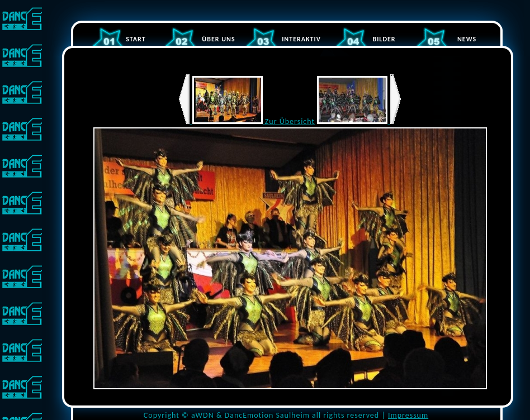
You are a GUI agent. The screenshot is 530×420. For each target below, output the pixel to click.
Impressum (408, 415)
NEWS (467, 39)
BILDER (384, 39)
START (136, 39)
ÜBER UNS (218, 39)
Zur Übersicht (290, 121)
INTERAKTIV (301, 39)
